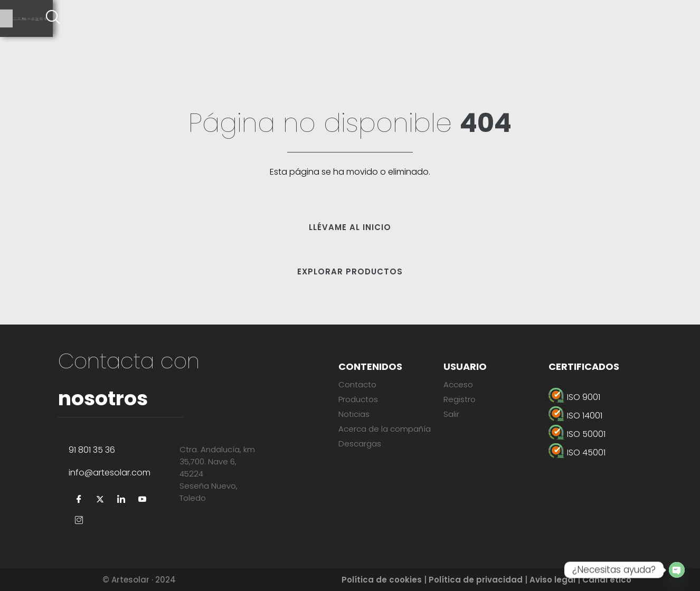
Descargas (360, 444)
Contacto (357, 384)
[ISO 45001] (609, 452)
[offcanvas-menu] (687, 18)
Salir (451, 414)
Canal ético (607, 580)
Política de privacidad (476, 580)
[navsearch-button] (658, 18)
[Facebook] (79, 500)
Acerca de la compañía (385, 429)
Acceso (458, 384)
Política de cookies (382, 580)
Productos (358, 399)
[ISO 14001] (609, 416)
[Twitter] (100, 500)
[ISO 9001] (609, 397)
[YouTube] (143, 500)
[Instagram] (79, 521)
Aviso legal (552, 580)
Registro (460, 399)
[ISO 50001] (609, 434)
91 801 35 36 (92, 450)
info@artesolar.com (110, 473)
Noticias (354, 414)
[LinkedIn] (121, 500)
